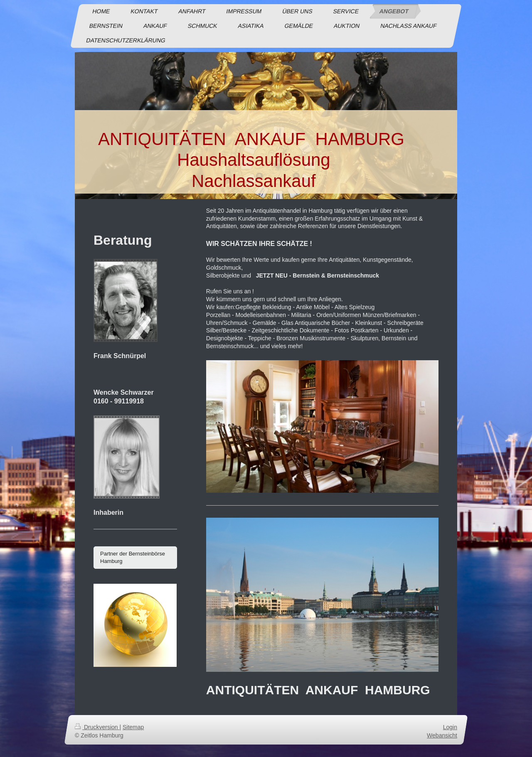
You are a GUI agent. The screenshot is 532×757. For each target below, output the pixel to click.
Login (450, 727)
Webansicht (442, 735)
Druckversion (97, 727)
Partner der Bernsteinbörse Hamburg (133, 557)
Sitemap (133, 727)
